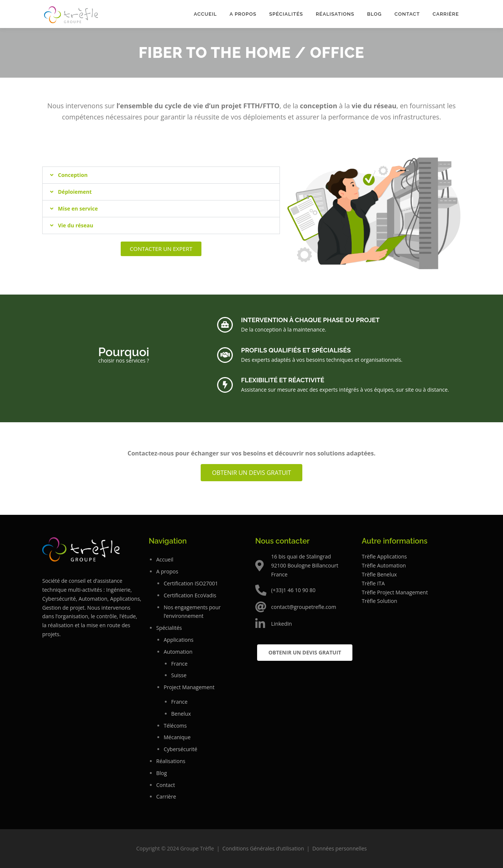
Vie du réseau (76, 225)
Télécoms (175, 726)
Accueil (205, 14)
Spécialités (286, 14)
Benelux (181, 714)
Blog (374, 14)
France (179, 664)
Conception (73, 175)
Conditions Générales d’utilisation (263, 848)
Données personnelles (340, 848)
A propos (243, 14)
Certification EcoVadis (190, 595)
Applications (179, 640)
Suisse (179, 675)
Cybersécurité (180, 749)
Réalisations (335, 14)
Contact (407, 14)
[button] (161, 175)
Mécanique (177, 737)
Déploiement (75, 192)
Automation (178, 652)
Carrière (446, 14)
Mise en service (78, 209)
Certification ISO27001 (191, 583)
